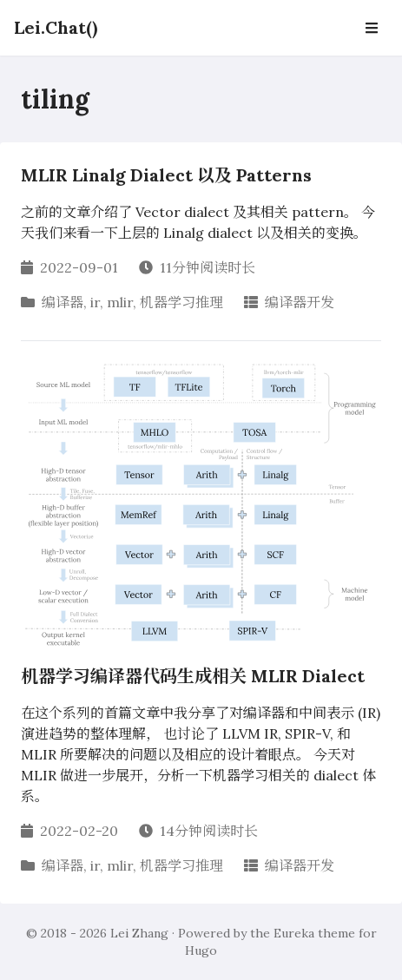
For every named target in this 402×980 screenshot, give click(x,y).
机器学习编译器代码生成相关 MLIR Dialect (193, 676)
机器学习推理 (181, 302)
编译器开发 (300, 302)
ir (95, 302)
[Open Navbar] (372, 28)
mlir (120, 302)
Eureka (294, 933)
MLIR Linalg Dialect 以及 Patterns (166, 175)
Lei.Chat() (56, 27)
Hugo (201, 950)
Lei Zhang (139, 933)
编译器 (63, 302)
